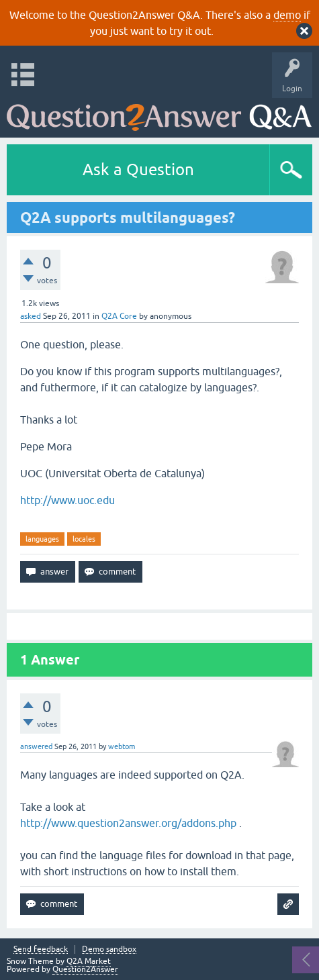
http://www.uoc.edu (67, 500)
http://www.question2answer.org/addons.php (128, 823)
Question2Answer (85, 969)
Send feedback (41, 949)
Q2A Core (119, 316)
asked (31, 316)
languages (42, 539)
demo (287, 15)
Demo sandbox (109, 949)
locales (84, 539)
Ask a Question (138, 169)
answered (36, 746)
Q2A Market (89, 961)
